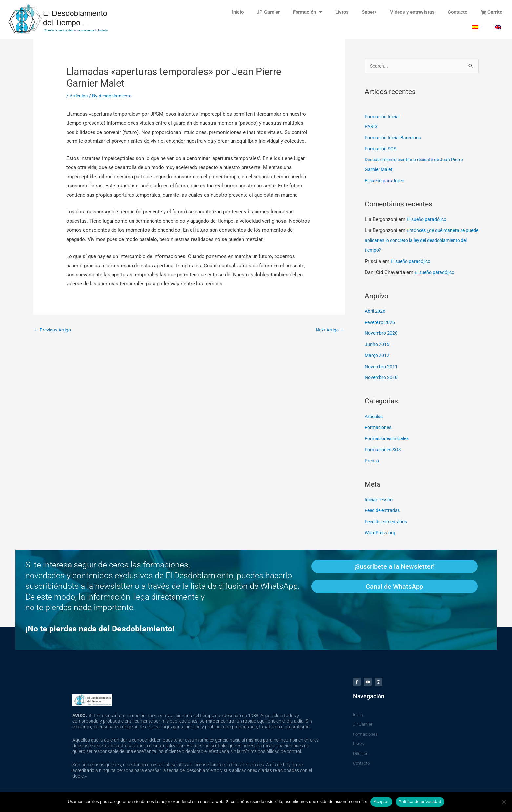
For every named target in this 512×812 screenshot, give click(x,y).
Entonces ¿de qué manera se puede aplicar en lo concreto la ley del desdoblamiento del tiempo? (417, 241)
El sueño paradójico (387, 181)
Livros (342, 12)
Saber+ (369, 12)
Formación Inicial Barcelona (395, 138)
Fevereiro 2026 (381, 323)
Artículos (80, 96)
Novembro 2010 (382, 378)
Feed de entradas (383, 511)
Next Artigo (329, 330)
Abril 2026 (376, 312)
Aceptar (381, 802)
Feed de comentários (388, 522)
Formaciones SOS (384, 450)
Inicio (238, 12)
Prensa (372, 461)
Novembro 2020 (382, 334)
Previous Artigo (54, 330)
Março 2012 (378, 356)
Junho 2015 (377, 345)
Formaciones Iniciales (389, 439)
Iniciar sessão (380, 500)
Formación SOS (382, 149)
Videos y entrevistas (412, 12)
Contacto (458, 12)
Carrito (491, 12)
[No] (504, 802)
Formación (307, 12)
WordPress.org (381, 533)
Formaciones (379, 428)
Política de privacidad (420, 802)
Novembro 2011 (382, 367)
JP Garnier (268, 12)
